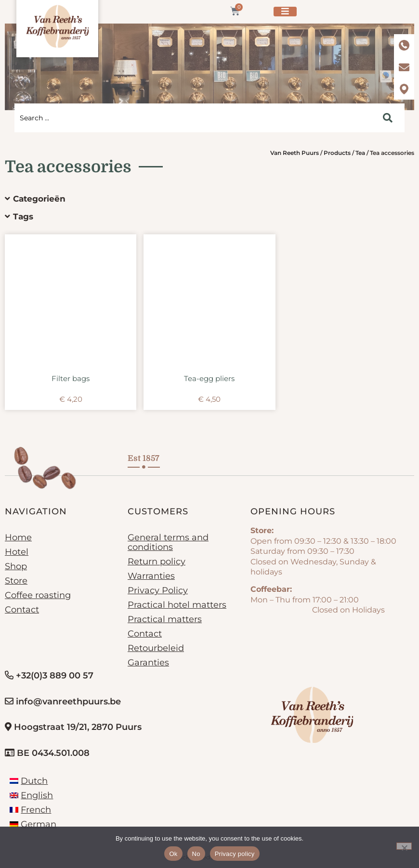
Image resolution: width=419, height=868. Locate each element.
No (196, 854)
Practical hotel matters (177, 605)
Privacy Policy (158, 590)
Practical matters (165, 619)
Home (18, 537)
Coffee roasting (38, 595)
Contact (22, 610)
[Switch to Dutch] (29, 781)
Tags (23, 217)
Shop (16, 566)
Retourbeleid (156, 648)
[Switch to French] (30, 810)
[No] (404, 846)
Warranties (151, 576)
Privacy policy (235, 854)
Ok (173, 854)
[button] (202, 199)
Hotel (17, 552)
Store (16, 581)
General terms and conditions (168, 542)
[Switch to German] (33, 824)
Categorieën (39, 199)
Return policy (157, 562)
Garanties (148, 663)
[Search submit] (388, 118)
